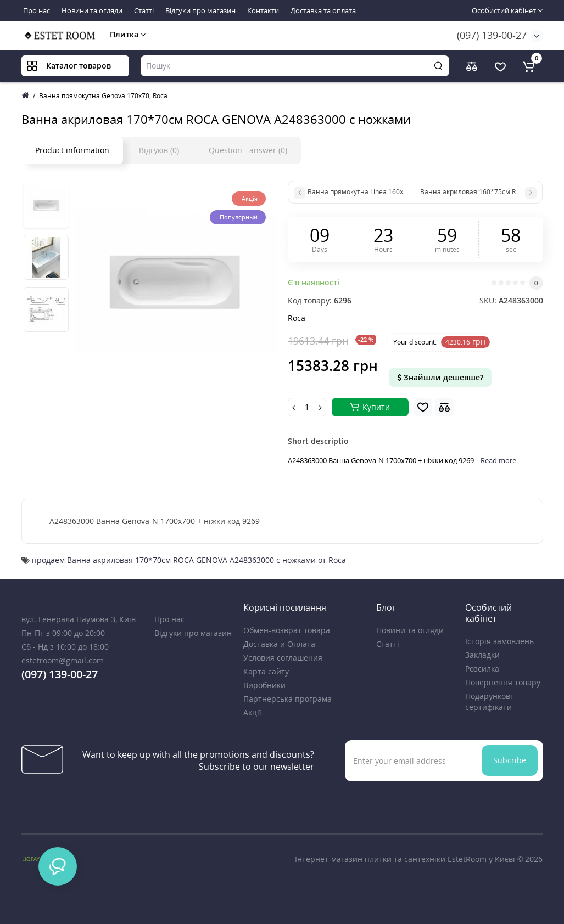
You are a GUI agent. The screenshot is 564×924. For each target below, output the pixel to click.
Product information (72, 150)
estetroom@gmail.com (63, 660)
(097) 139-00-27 (492, 35)
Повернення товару (503, 682)
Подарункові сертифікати (489, 702)
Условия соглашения (283, 658)
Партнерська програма (287, 699)
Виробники (264, 685)
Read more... (501, 460)
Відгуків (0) (159, 150)
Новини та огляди (92, 10)
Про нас (37, 10)
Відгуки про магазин (200, 10)
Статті (144, 10)
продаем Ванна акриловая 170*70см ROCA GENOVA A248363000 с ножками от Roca (189, 560)
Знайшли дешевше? (440, 377)
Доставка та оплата (323, 10)
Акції (252, 712)
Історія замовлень (499, 641)
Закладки (482, 655)
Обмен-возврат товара (287, 630)
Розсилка (482, 669)
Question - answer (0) (248, 150)
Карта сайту (266, 671)
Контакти (263, 10)
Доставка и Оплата (279, 644)
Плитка (128, 34)
